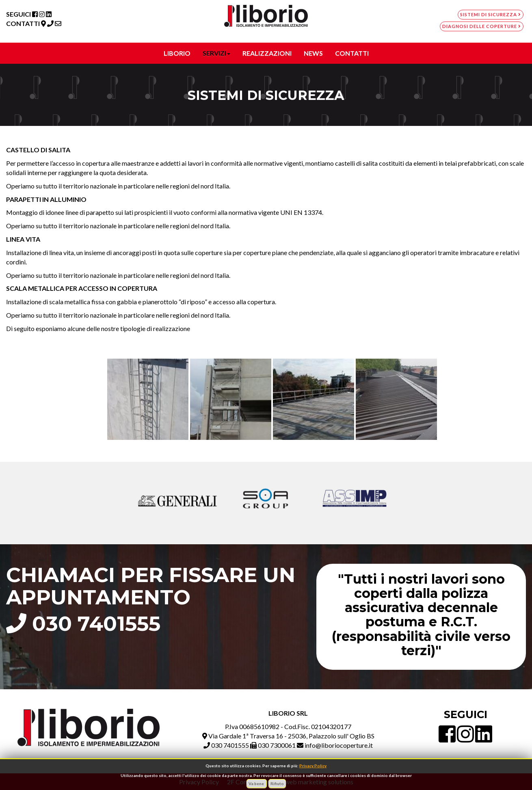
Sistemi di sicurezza (491, 14)
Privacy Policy (313, 766)
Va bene (257, 784)
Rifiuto (277, 784)
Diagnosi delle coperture (482, 26)
